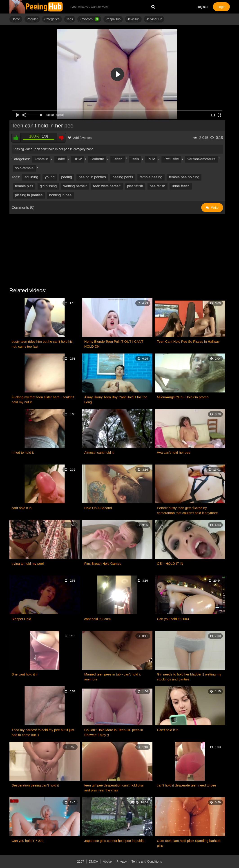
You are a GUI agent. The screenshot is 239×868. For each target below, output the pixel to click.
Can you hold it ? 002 (28, 841)
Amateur (41, 159)
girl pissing (48, 186)
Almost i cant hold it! (99, 452)
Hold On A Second (98, 508)
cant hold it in (22, 508)
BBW (78, 159)
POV (151, 159)
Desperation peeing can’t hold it (35, 785)
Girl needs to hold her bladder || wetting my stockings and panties (189, 677)
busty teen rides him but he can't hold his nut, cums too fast (42, 344)
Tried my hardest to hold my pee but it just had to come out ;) (43, 732)
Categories (52, 19)
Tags (70, 19)
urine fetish (181, 186)
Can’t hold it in (168, 730)
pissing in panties (29, 195)
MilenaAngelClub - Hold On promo (183, 397)
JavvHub (133, 19)
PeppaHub (113, 19)
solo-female (24, 168)
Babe (61, 159)
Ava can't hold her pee (174, 452)
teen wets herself (107, 186)
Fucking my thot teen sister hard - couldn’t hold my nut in (43, 400)
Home (16, 19)
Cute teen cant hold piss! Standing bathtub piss (189, 843)
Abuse (107, 861)
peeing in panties (92, 177)
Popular (32, 19)
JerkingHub (154, 19)
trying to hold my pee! (28, 563)
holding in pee (60, 195)
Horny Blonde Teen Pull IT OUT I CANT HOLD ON (114, 344)
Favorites (89, 19)
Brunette (97, 159)
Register (203, 7)
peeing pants (123, 177)
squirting (31, 177)
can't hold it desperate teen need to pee (187, 785)
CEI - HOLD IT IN (170, 563)
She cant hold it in (25, 674)
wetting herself (75, 186)
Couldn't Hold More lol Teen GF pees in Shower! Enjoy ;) (114, 732)
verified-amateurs (201, 159)
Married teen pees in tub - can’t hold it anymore (113, 677)
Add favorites (80, 138)
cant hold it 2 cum (98, 619)
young (50, 177)
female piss (24, 186)
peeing (67, 177)
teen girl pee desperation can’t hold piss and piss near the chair (114, 788)
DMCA (93, 861)
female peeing (151, 177)
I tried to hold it (23, 452)
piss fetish (135, 186)
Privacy (122, 861)
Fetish (118, 159)
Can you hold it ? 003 (173, 619)
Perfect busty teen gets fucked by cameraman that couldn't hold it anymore (187, 510)
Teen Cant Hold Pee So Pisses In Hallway (188, 341)
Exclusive (171, 159)
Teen (135, 159)
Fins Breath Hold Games (103, 563)
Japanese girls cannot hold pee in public (114, 841)
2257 (81, 861)
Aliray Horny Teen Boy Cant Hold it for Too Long (116, 400)
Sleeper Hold (21, 619)
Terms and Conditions (147, 861)
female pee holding (184, 177)
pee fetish (157, 186)
